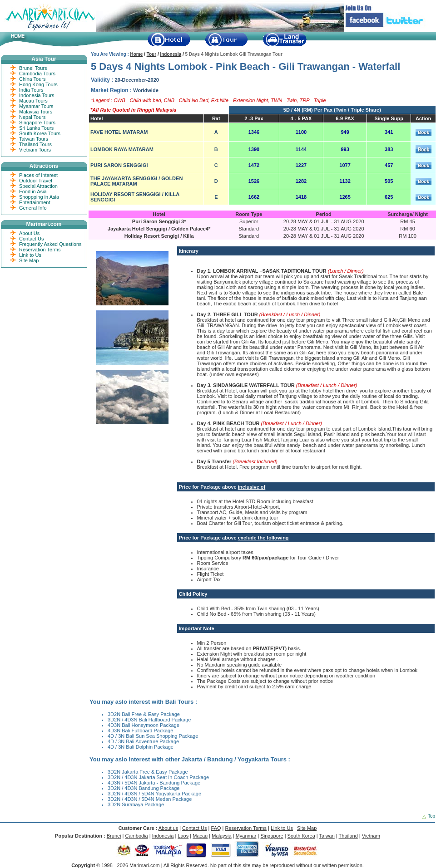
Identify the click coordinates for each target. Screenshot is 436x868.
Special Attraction (38, 186)
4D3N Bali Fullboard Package (140, 731)
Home (137, 54)
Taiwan (327, 836)
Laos (183, 836)
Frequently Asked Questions (50, 244)
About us (168, 828)
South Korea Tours (40, 133)
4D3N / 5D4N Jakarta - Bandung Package (154, 783)
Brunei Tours (33, 68)
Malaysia (221, 836)
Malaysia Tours (36, 112)
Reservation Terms (40, 250)
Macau (200, 836)
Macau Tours (33, 101)
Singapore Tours (37, 123)
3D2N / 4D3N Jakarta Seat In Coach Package (158, 777)
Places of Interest (38, 175)
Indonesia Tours (37, 95)
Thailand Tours (35, 144)
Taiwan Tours (34, 139)
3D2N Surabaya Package (136, 804)
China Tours (32, 79)
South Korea (301, 836)
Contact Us (31, 239)
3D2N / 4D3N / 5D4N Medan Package (150, 799)
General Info (33, 208)
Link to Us (30, 255)
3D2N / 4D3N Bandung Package (144, 788)
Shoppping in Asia (39, 197)
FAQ (216, 828)
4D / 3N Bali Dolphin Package (141, 747)
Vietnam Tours (35, 150)
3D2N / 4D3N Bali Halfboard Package (149, 720)
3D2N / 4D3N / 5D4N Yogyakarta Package (154, 794)
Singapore (272, 836)
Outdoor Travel (36, 181)
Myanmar (246, 836)
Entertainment (35, 202)
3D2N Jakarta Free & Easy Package (148, 772)
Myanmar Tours (36, 106)
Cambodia (137, 836)
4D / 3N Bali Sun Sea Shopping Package (153, 736)
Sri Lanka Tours (36, 128)
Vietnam (371, 836)
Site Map (29, 260)
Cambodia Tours (37, 74)
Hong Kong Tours (38, 84)
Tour (151, 54)
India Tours (31, 90)
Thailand (348, 836)
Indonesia (171, 54)
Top (431, 816)
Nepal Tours (32, 117)
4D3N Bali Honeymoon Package (144, 725)
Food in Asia (33, 191)
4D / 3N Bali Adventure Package (143, 741)
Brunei (114, 836)
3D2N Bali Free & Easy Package (144, 714)
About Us (29, 233)
